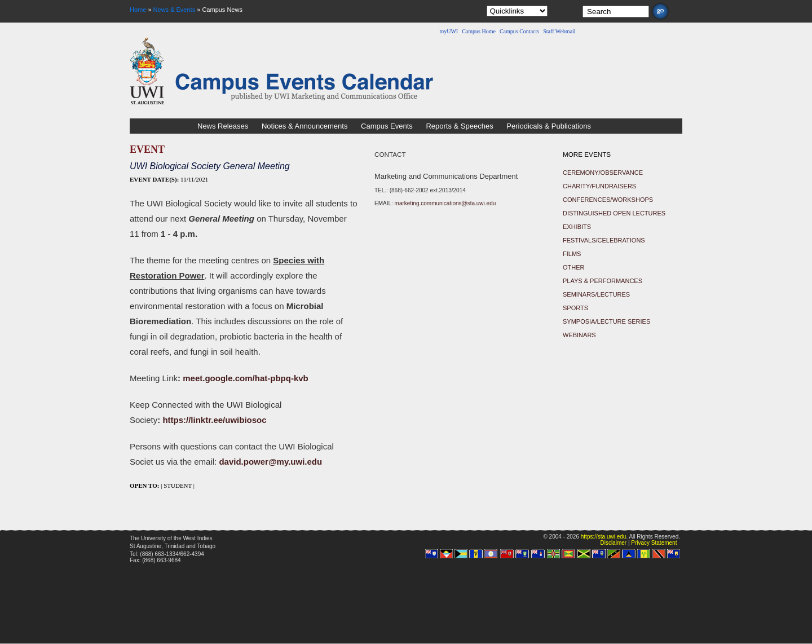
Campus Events (387, 126)
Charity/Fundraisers (599, 186)
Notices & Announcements (304, 126)
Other (574, 267)
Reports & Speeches (459, 126)
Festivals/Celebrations (604, 240)
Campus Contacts (519, 31)
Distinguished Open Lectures (614, 213)
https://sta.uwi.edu (604, 537)
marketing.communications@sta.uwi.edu (445, 203)
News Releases (223, 126)
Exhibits (577, 227)
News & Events (175, 10)
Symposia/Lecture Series (606, 321)
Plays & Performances (603, 281)
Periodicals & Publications (549, 126)
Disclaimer (613, 543)
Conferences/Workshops (608, 200)
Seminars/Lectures (596, 294)
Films (572, 254)
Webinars (579, 335)
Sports (575, 308)
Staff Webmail (559, 31)
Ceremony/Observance (603, 173)
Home (138, 10)
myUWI (449, 31)
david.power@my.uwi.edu (270, 462)
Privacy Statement (654, 543)
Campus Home (479, 31)
